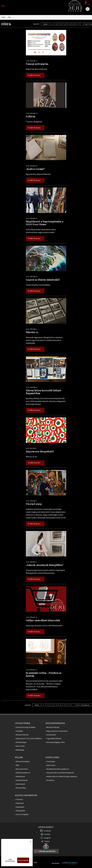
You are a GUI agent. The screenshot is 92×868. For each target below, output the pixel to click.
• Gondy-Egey (50, 761)
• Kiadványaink (20, 784)
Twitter (47, 841)
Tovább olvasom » (34, 75)
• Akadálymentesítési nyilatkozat (57, 769)
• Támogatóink (20, 811)
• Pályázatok (19, 803)
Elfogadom (23, 860)
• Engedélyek (20, 807)
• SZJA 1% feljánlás (22, 814)
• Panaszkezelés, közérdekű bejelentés (60, 773)
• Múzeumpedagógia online (55, 742)
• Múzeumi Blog (20, 788)
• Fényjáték (19, 731)
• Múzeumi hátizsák (22, 735)
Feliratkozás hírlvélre (47, 851)
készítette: (56, 863)
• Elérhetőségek (21, 742)
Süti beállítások (10, 860)
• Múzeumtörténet (21, 769)
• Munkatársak (20, 777)
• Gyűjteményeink (21, 780)
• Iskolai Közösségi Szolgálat (25, 727)
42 (86, 24)
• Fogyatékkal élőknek (53, 739)
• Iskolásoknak (51, 735)
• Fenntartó (19, 799)
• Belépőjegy (20, 750)
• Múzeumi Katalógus (22, 761)
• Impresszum (50, 765)
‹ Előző (45, 24)
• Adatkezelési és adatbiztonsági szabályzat (61, 777)
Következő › (86, 705)
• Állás (17, 765)
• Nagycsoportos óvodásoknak (57, 731)
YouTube (47, 834)
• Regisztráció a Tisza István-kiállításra (28, 739)
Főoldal (3, 17)
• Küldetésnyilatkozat (23, 773)
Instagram (47, 838)
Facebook (47, 831)
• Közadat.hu (50, 780)
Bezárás (29, 842)
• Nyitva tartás (20, 746)
